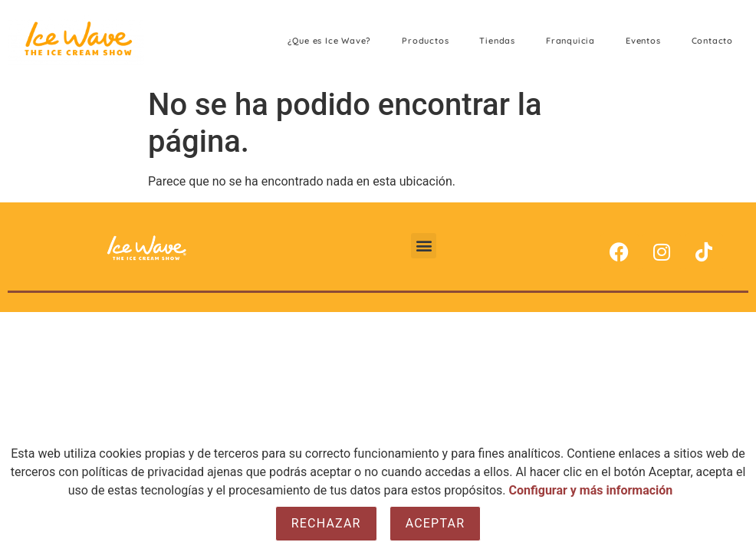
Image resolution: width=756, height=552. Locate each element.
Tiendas (497, 41)
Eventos (643, 41)
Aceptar (436, 523)
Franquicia (570, 41)
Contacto (712, 41)
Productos (425, 41)
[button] (424, 246)
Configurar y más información (591, 490)
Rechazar (326, 523)
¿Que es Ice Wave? (330, 41)
